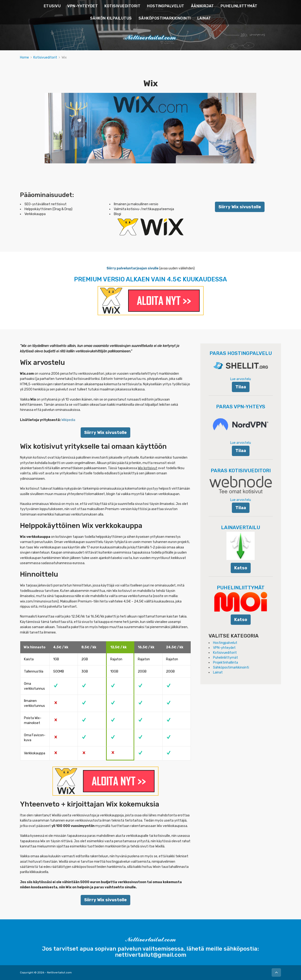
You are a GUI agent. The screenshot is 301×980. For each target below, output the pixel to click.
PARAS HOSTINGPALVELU (241, 353)
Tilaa (241, 387)
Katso (241, 568)
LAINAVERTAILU (241, 527)
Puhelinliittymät (226, 658)
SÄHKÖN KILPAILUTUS (111, 18)
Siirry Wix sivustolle (240, 207)
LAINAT (204, 18)
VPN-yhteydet (224, 648)
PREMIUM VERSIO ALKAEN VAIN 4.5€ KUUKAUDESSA (150, 279)
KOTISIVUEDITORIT (122, 6)
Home (24, 57)
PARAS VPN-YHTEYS (241, 407)
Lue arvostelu (241, 379)
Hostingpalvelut (225, 643)
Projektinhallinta (226, 663)
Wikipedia (68, 420)
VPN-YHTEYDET (83, 6)
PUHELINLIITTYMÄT (239, 6)
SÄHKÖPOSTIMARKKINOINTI (165, 18)
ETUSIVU (52, 6)
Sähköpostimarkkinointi (231, 667)
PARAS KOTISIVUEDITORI (241, 470)
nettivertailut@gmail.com (151, 955)
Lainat (218, 672)
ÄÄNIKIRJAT (202, 6)
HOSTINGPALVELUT (166, 6)
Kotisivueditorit (45, 57)
